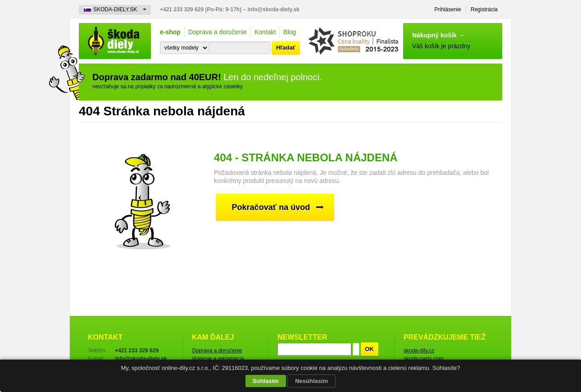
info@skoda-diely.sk (274, 9)
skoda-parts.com (424, 359)
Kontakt (265, 32)
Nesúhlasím (311, 381)
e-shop (170, 32)
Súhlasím (266, 381)
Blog (290, 32)
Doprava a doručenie (218, 32)
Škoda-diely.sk (115, 41)
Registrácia (484, 9)
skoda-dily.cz (419, 351)
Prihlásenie (448, 9)
